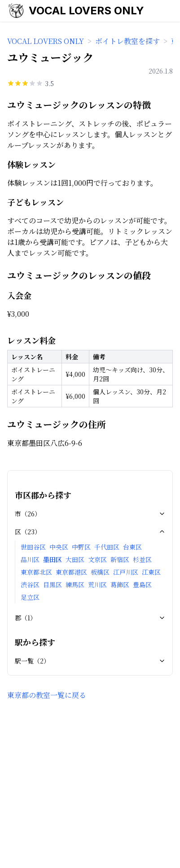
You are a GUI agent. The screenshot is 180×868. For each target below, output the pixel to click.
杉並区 (142, 559)
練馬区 (75, 584)
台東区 (132, 547)
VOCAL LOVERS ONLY (86, 11)
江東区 (151, 572)
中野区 (81, 547)
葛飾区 (120, 584)
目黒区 (53, 584)
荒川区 (97, 584)
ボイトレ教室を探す (127, 41)
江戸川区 (126, 572)
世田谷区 (33, 547)
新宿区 (120, 559)
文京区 (97, 559)
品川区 (30, 559)
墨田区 (53, 559)
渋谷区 (30, 584)
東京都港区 (71, 572)
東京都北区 (36, 572)
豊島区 (142, 584)
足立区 (30, 597)
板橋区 (100, 572)
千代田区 (107, 547)
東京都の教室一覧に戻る (47, 695)
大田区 (75, 559)
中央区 (59, 547)
